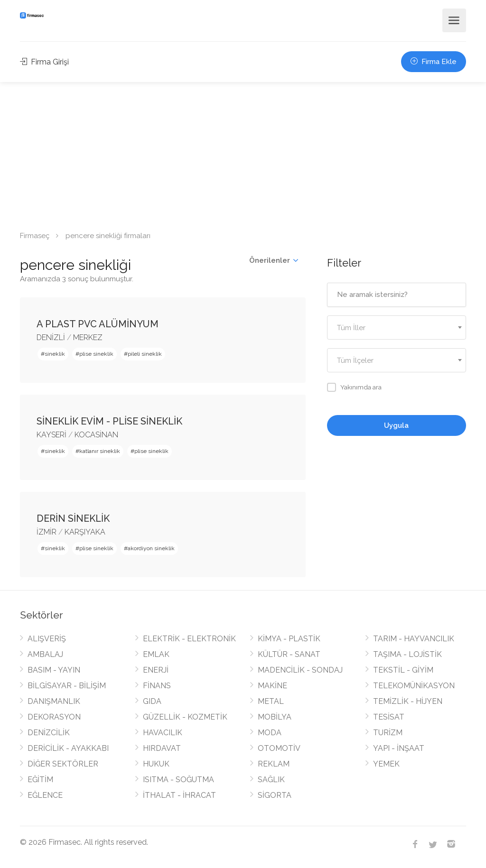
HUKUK (156, 764)
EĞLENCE (45, 795)
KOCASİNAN (96, 435)
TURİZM (388, 733)
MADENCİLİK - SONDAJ (300, 670)
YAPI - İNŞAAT (399, 748)
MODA (270, 733)
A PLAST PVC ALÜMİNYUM (98, 324)
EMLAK (156, 654)
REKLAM (274, 764)
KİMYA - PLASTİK (289, 639)
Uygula (396, 425)
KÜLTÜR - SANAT (289, 654)
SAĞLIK (271, 780)
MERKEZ (88, 337)
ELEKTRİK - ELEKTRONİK (189, 639)
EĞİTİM (40, 780)
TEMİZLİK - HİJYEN (408, 701)
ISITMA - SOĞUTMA (178, 780)
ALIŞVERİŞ (47, 639)
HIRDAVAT (162, 748)
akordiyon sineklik (151, 548)
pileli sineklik (145, 354)
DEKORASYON (54, 717)
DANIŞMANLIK (54, 701)
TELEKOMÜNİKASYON (414, 686)
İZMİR (47, 532)
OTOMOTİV (279, 748)
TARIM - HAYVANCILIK (414, 639)
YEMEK (386, 764)
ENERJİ (156, 670)
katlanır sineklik (100, 451)
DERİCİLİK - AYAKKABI (68, 748)
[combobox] (397, 328)
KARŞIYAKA (85, 532)
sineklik (55, 354)
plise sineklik (96, 354)
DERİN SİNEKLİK (73, 518)
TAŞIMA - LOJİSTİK (407, 654)
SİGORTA (275, 795)
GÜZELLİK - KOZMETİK (185, 717)
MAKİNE (272, 686)
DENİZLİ (51, 337)
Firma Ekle (434, 62)
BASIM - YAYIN (54, 670)
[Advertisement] (243, 153)
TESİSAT (389, 717)
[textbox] (397, 328)
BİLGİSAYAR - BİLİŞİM (67, 686)
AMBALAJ (45, 654)
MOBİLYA (275, 717)
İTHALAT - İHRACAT (179, 795)
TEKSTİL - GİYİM (403, 670)
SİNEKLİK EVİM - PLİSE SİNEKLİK (109, 421)
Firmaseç (35, 236)
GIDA (152, 701)
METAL (271, 701)
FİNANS (157, 686)
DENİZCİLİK (49, 733)
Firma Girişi (44, 62)
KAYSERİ (51, 435)
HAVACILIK (163, 733)
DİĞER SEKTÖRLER (63, 764)
